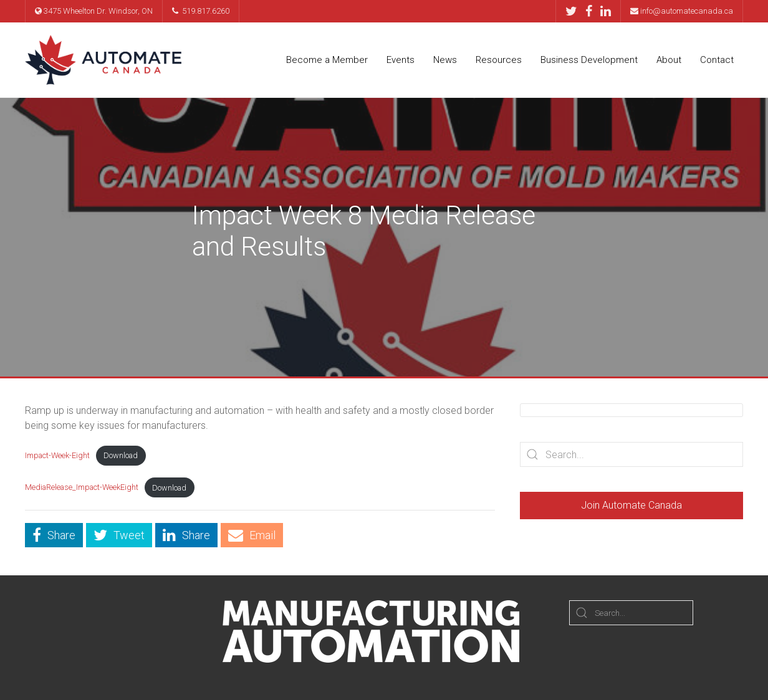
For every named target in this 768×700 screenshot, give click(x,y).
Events (401, 60)
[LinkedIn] (606, 11)
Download (121, 455)
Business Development (589, 60)
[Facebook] (592, 11)
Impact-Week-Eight (57, 455)
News (445, 60)
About (669, 60)
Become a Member (327, 60)
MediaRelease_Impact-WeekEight (82, 488)
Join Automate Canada (631, 505)
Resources (499, 60)
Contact (717, 60)
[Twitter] (574, 11)
